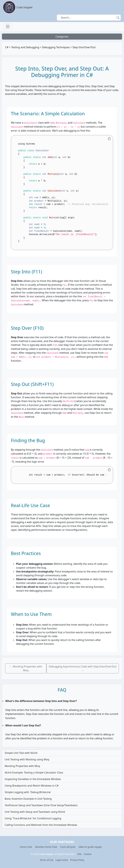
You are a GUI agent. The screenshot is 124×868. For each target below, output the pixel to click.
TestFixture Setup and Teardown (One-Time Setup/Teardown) (41, 805)
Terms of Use (47, 860)
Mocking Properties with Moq (22, 766)
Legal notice (62, 860)
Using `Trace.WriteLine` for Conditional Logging (33, 818)
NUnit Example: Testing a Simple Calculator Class (34, 773)
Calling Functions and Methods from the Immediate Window (41, 825)
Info (79, 854)
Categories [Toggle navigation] (62, 37)
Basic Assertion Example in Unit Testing (28, 799)
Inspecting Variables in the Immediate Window (33, 779)
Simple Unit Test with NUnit (21, 753)
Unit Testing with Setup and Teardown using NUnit (35, 812)
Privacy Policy (77, 860)
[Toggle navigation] (8, 27)
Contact (88, 854)
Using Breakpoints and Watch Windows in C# (32, 786)
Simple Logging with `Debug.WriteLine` (28, 792)
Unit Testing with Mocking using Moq (27, 759)
